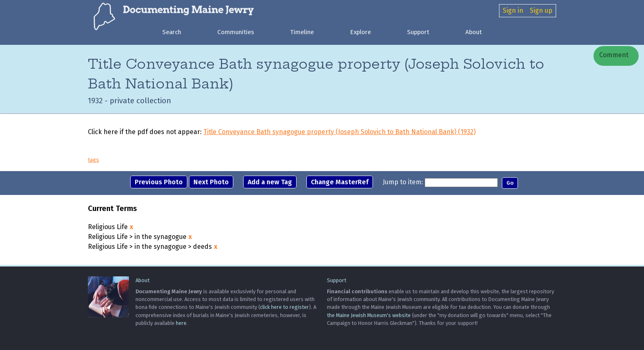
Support (418, 32)
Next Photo (211, 182)
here (181, 323)
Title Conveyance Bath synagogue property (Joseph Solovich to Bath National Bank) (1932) (339, 132)
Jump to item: (403, 182)
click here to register (284, 307)
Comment (613, 55)
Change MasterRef (340, 182)
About (474, 32)
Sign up (541, 10)
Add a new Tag (270, 182)
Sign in (513, 10)
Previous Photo (159, 182)
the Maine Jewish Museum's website (369, 315)
